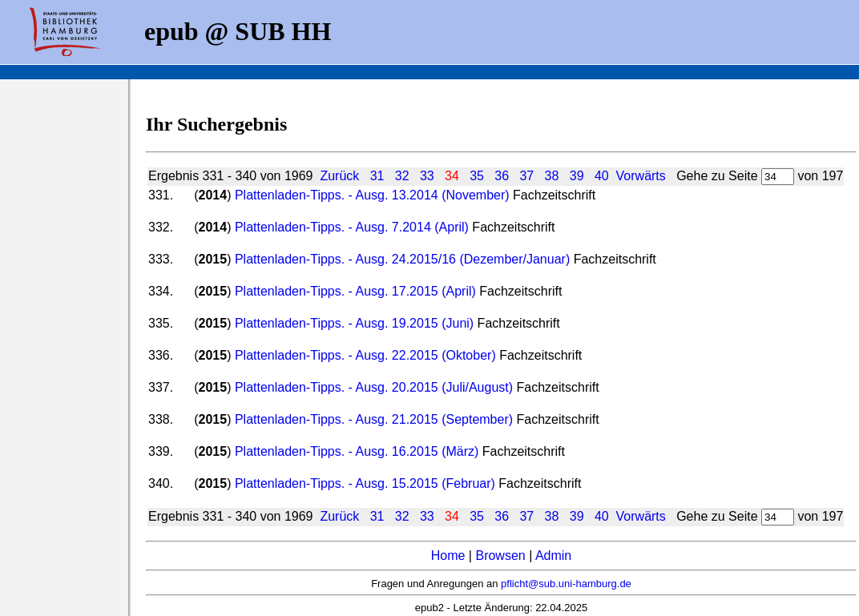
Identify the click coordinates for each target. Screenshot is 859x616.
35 (477, 176)
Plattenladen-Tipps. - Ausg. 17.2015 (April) (355, 291)
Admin (553, 556)
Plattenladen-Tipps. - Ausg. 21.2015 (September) (374, 419)
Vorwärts (641, 176)
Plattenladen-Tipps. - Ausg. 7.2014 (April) (352, 227)
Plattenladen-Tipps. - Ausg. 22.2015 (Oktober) (365, 355)
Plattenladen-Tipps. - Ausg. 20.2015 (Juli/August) (374, 387)
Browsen (500, 556)
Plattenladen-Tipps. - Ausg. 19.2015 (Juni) (354, 323)
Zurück (339, 176)
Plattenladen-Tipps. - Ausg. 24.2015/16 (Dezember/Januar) (402, 259)
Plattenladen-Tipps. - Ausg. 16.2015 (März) (357, 451)
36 (502, 176)
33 (427, 176)
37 (526, 176)
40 (602, 176)
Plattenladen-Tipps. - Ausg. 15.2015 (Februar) (365, 483)
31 (377, 176)
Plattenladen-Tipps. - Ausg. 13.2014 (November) (372, 195)
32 (402, 176)
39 (577, 176)
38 (552, 176)
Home (448, 556)
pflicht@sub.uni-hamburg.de (566, 584)
